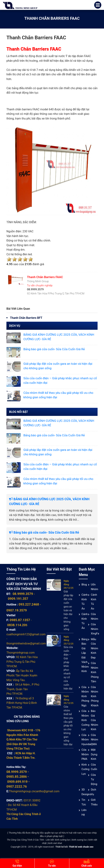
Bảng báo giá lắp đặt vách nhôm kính (85, 655)
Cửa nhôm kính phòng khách (95, 696)
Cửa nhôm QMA (94, 740)
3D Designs (86, 792)
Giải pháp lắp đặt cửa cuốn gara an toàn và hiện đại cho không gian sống (68, 610)
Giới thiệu (94, 802)
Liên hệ (84, 812)
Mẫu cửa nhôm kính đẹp (94, 648)
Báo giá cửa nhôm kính (94, 720)
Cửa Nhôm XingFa (95, 629)
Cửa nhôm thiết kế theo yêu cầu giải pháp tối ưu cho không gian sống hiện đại (68, 726)
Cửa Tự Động (94, 779)
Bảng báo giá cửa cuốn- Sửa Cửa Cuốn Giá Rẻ (54, 349)
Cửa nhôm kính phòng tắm (95, 672)
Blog (84, 585)
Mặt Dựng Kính (94, 754)
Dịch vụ (93, 792)
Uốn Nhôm (94, 587)
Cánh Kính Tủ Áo (85, 602)
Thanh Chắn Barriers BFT (26, 318)
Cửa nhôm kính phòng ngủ (85, 696)
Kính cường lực (85, 769)
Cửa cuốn (94, 767)
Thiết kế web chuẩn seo (81, 847)
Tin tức (84, 802)
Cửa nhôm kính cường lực (85, 720)
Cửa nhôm (94, 616)
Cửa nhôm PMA (85, 754)
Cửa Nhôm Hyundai (86, 740)
